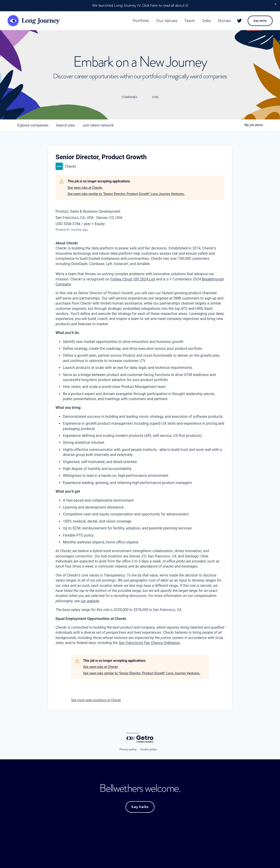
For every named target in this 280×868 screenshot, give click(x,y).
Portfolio (140, 21)
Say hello (259, 21)
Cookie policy (148, 749)
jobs (65, 125)
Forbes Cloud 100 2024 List (133, 279)
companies (33, 125)
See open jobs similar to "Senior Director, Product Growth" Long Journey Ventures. (126, 194)
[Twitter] (238, 21)
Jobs (206, 21)
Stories (223, 21)
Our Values (166, 21)
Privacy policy (128, 749)
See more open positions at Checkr (96, 700)
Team (189, 21)
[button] (276, 4)
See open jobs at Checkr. (85, 188)
